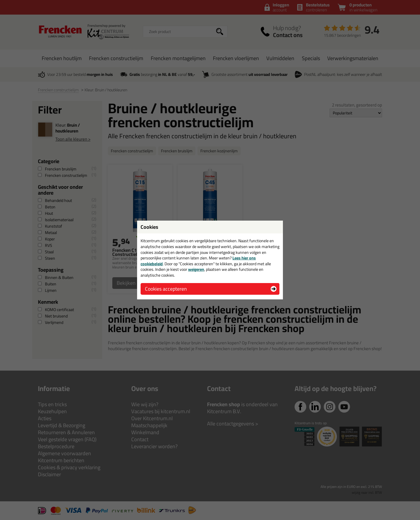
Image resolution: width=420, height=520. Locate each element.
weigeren (196, 269)
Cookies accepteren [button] (166, 289)
